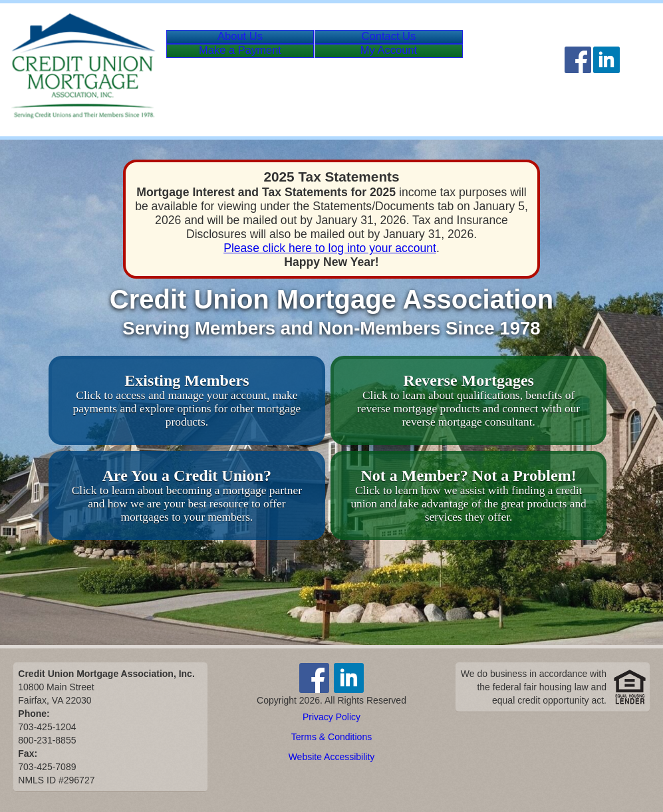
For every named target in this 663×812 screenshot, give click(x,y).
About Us (246, 45)
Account (418, 77)
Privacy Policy (331, 717)
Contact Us (406, 45)
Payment (271, 77)
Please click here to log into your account (330, 248)
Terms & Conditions (331, 737)
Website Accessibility (332, 757)
